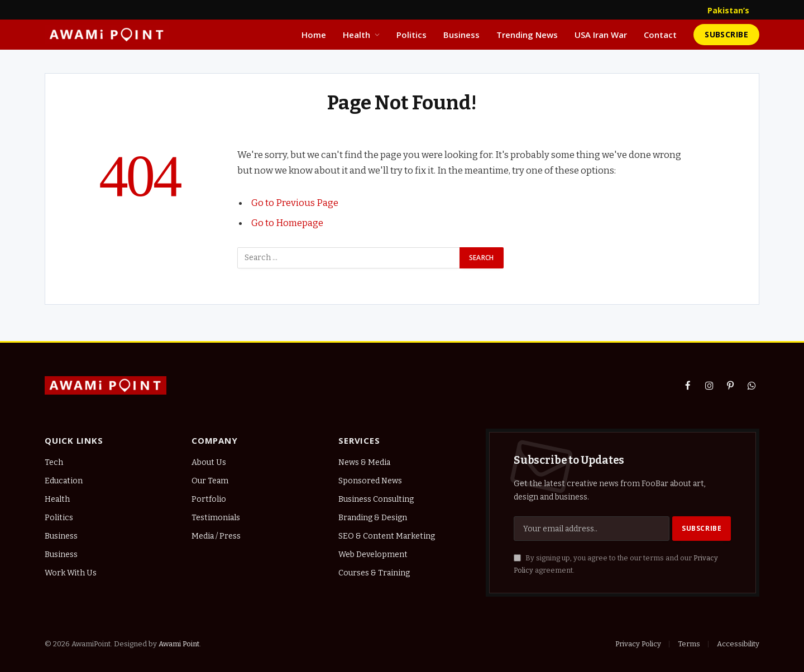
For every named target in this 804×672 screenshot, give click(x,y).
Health (356, 35)
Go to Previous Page (295, 203)
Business (461, 35)
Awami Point (179, 644)
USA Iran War (601, 35)
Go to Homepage (287, 223)
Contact (660, 35)
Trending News (527, 35)
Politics (411, 35)
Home (314, 35)
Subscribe (726, 34)
